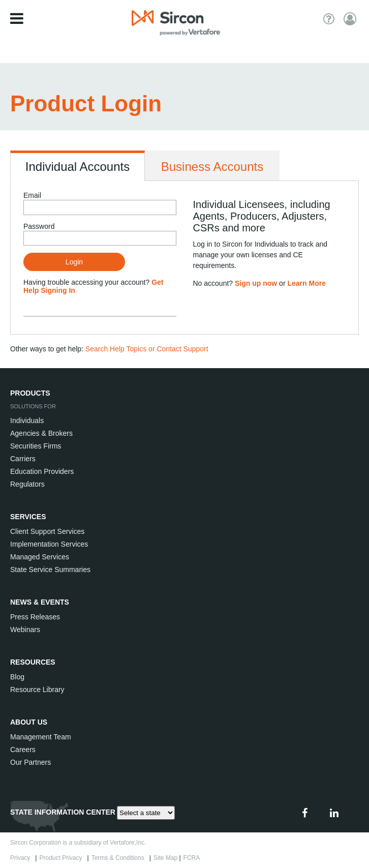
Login (74, 262)
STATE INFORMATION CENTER (63, 812)
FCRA (193, 858)
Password (39, 226)
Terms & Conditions (120, 858)
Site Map (165, 858)
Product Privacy (62, 858)
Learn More (306, 283)
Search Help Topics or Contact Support (147, 349)
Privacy (22, 858)
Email (32, 195)
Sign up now (256, 283)
